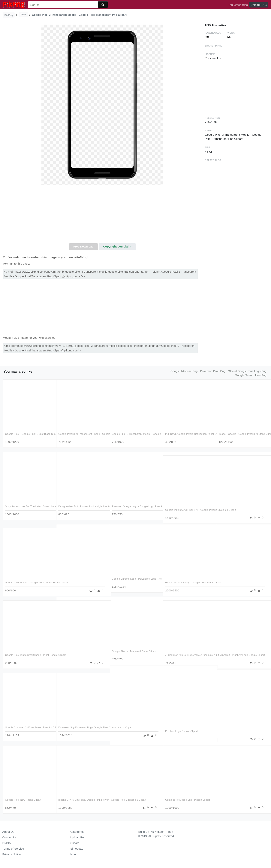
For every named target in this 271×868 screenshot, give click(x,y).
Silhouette (77, 849)
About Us (8, 832)
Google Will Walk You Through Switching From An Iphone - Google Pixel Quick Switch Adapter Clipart (81, 653)
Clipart (75, 843)
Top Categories (238, 5)
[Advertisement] (102, 215)
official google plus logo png (247, 371)
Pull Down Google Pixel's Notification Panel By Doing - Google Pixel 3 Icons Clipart (187, 436)
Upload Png (78, 837)
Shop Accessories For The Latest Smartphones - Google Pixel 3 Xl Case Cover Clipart (27, 509)
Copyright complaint (117, 246)
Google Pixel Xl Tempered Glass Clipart (134, 650)
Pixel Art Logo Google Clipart (181, 730)
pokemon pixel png (213, 371)
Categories (77, 832)
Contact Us (10, 837)
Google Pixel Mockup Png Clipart (130, 791)
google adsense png (184, 371)
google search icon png (251, 375)
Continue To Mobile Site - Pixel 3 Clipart (187, 798)
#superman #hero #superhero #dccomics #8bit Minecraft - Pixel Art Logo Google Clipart (189, 657)
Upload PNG (259, 5)
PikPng (9, 15)
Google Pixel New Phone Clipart (23, 798)
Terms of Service (13, 849)
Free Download (83, 246)
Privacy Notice (12, 854)
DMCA (7, 843)
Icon (73, 854)
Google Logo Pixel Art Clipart (235, 795)
